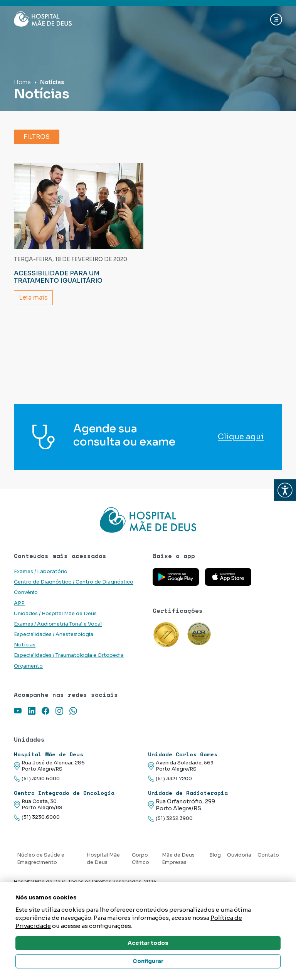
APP (19, 603)
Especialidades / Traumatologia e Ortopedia (69, 655)
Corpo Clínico (140, 859)
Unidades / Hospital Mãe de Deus (55, 614)
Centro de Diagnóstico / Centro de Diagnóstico (74, 582)
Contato (268, 855)
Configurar (148, 961)
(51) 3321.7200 (170, 779)
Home (22, 82)
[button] (285, 490)
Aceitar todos (148, 943)
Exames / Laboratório (41, 572)
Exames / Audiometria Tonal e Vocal (58, 624)
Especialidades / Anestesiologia (54, 634)
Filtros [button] (37, 137)
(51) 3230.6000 (37, 779)
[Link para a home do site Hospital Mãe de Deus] (148, 520)
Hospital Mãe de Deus (103, 859)
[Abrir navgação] (276, 19)
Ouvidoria (239, 855)
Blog (215, 855)
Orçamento (28, 666)
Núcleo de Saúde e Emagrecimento (41, 859)
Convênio (26, 592)
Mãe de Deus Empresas (178, 859)
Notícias (25, 645)
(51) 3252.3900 (170, 819)
